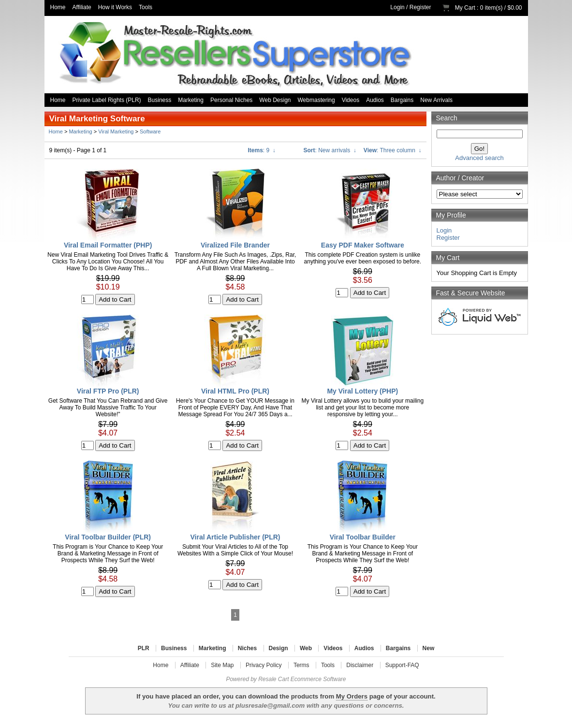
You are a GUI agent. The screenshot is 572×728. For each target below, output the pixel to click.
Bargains (402, 100)
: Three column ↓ (393, 150)
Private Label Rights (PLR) (107, 100)
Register (420, 7)
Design (279, 648)
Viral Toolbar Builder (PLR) (108, 537)
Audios (375, 100)
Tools (146, 7)
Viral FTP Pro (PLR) (108, 391)
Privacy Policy (264, 665)
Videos (351, 100)
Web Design (275, 100)
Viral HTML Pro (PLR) (235, 391)
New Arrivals (436, 100)
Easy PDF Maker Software (363, 245)
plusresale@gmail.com (270, 706)
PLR (144, 648)
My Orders (352, 696)
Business (160, 100)
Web (306, 648)
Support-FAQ (402, 665)
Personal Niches (231, 100)
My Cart (465, 8)
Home (58, 7)
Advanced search (479, 158)
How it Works (115, 7)
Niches (247, 648)
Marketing (191, 100)
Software (150, 131)
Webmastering (316, 100)
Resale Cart (273, 679)
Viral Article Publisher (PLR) (235, 537)
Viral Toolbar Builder (363, 537)
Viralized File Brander (235, 245)
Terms (301, 665)
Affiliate (82, 7)
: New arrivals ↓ (330, 150)
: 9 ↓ (262, 150)
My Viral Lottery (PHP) (362, 391)
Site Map (222, 665)
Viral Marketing (116, 131)
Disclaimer (360, 665)
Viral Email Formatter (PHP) (108, 245)
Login (397, 7)
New (429, 648)
